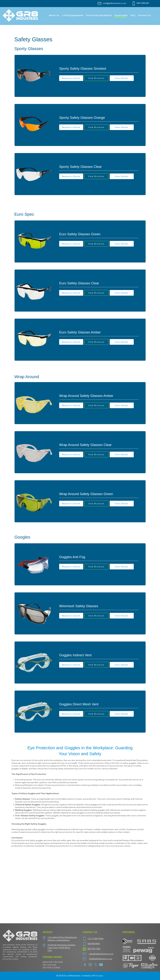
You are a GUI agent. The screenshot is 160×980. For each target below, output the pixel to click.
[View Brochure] (96, 78)
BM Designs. (98, 976)
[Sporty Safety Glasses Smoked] (99, 69)
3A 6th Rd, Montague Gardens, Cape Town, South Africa (62, 946)
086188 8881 (94, 944)
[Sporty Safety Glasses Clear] (99, 167)
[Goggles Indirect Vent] (99, 655)
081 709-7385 (94, 949)
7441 (50, 950)
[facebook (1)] (85, 965)
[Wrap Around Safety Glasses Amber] (99, 396)
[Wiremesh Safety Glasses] (99, 606)
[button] (71, 78)
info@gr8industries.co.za (114, 3)
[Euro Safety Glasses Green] (99, 234)
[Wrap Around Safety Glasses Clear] (99, 445)
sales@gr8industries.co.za (101, 954)
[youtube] (101, 965)
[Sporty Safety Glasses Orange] (99, 118)
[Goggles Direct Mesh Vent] (99, 704)
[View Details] (122, 78)
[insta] (90, 965)
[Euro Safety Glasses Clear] (99, 283)
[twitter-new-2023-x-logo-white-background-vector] (96, 965)
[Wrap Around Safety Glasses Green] (99, 494)
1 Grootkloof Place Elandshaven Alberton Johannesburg (62, 939)
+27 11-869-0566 (96, 939)
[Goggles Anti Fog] (99, 557)
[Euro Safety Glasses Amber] (99, 332)
